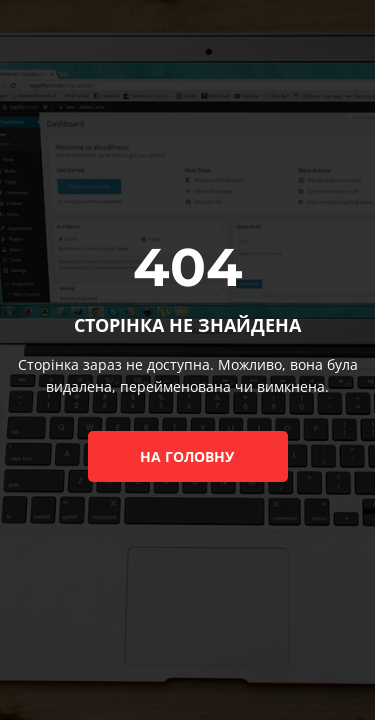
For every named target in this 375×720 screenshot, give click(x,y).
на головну (187, 456)
